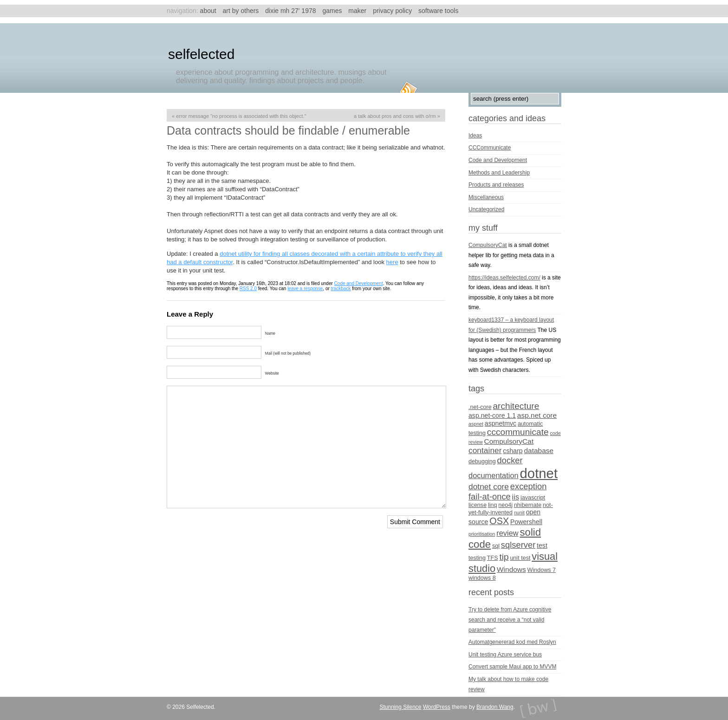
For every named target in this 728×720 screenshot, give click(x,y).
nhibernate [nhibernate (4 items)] (528, 505)
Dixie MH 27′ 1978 (290, 11)
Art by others (241, 11)
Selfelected (201, 54)
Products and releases (496, 185)
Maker (357, 11)
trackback (341, 289)
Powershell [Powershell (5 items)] (526, 522)
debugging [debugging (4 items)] (482, 461)
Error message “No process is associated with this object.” (241, 116)
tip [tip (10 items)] (504, 557)
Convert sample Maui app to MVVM (512, 667)
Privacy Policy (392, 11)
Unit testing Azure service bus (505, 655)
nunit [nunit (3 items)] (519, 512)
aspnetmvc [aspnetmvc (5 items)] (500, 423)
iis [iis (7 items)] (516, 497)
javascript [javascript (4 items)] (533, 498)
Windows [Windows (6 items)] (511, 569)
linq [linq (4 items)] (493, 505)
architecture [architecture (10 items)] (516, 406)
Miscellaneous (486, 197)
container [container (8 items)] (485, 450)
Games (332, 11)
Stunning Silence (400, 707)
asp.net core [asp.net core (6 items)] (537, 415)
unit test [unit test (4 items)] (520, 558)
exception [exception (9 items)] (529, 486)
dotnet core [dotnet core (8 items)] (489, 486)
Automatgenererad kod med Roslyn (512, 642)
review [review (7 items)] (507, 533)
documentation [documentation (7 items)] (494, 475)
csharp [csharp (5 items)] (513, 451)
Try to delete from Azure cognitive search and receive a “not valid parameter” (510, 619)
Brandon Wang (495, 707)
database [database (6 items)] (539, 451)
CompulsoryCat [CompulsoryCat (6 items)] (509, 441)
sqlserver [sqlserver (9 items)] (518, 545)
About (208, 11)
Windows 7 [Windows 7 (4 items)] (542, 570)
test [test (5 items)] (542, 545)
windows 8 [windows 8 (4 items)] (482, 578)
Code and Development (359, 283)
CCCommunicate (490, 148)
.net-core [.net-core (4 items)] (480, 407)
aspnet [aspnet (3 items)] (476, 424)
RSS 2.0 (248, 289)
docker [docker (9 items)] (510, 460)
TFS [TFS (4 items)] (493, 558)
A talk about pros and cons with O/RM (395, 116)
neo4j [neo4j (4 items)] (505, 505)
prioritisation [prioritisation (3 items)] (482, 534)
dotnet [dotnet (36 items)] (539, 473)
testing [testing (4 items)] (477, 558)
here (392, 262)
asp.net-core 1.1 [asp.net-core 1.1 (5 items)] (492, 415)
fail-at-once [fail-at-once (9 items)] (490, 496)
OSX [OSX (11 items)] (499, 521)
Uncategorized (486, 209)
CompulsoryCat (488, 245)
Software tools (438, 11)
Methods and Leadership (499, 173)
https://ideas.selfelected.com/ (504, 278)
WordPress (437, 707)
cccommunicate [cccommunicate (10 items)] (518, 432)
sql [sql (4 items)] (496, 546)
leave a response (305, 289)
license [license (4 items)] (478, 505)
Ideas (475, 136)
